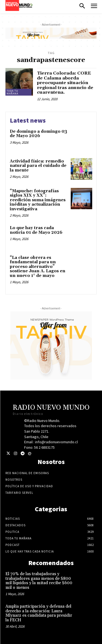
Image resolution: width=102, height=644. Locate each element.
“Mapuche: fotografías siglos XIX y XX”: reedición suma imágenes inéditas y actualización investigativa (38, 200)
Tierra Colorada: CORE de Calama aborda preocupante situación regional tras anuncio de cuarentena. (65, 83)
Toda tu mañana (12, 92)
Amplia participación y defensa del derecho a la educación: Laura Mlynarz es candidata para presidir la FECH (39, 613)
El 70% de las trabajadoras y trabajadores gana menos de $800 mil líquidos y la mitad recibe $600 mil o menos (39, 581)
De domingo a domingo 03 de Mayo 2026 (38, 134)
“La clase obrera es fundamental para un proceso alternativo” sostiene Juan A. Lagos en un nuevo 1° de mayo (38, 267)
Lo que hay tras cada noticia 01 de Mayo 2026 (36, 230)
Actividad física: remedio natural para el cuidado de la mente (38, 166)
